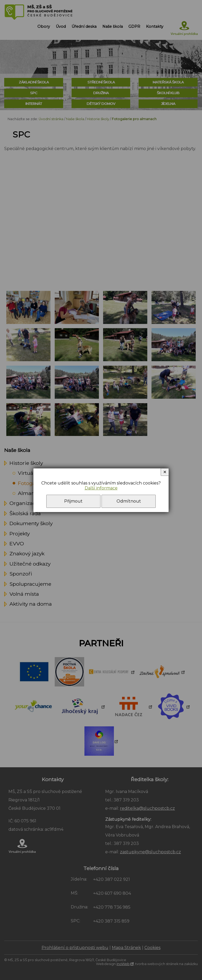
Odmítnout (129, 501)
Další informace (101, 488)
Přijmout (73, 501)
